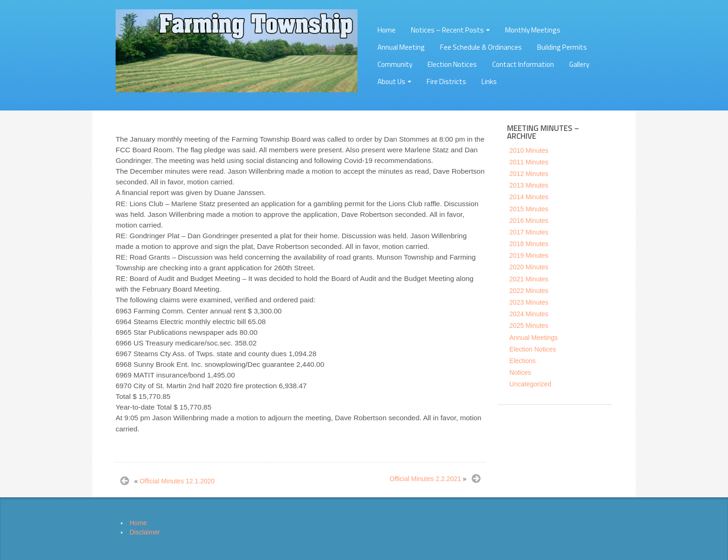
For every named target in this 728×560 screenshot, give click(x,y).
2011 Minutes (529, 162)
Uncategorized (530, 384)
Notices (520, 372)
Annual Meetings (533, 338)
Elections (523, 361)
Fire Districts (446, 81)
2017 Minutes (529, 232)
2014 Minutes (529, 197)
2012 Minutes (529, 174)
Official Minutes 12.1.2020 (177, 481)
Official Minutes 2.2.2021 (425, 479)
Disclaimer (145, 532)
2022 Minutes (529, 291)
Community (395, 64)
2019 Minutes (529, 255)
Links (489, 81)
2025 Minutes (529, 326)
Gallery (579, 64)
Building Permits (562, 47)
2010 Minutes (529, 150)
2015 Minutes (529, 209)
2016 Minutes (529, 221)
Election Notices (452, 64)
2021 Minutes (529, 279)
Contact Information (523, 64)
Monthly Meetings (533, 30)
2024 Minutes (529, 314)
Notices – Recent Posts (450, 30)
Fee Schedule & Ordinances (481, 47)
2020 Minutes (529, 267)
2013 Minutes (529, 185)
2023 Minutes (529, 302)
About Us (394, 81)
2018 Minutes (529, 244)
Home (387, 30)
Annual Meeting (401, 47)
